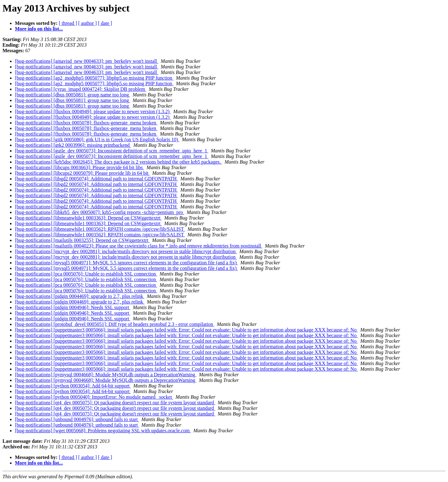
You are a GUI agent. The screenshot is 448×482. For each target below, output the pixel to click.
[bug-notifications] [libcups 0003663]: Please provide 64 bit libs (79, 167)
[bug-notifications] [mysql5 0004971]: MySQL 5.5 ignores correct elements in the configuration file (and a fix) (126, 263)
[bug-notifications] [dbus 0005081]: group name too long (72, 95)
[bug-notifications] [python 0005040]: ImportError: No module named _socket (94, 397)
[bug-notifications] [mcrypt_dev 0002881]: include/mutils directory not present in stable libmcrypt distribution (126, 251)
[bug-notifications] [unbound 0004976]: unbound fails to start (77, 419)
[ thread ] (68, 23)
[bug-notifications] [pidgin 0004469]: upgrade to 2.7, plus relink (80, 296)
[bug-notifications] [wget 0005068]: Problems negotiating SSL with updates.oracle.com (103, 431)
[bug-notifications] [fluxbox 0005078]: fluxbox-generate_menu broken (86, 123)
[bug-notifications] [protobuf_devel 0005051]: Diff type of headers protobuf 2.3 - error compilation (115, 324)
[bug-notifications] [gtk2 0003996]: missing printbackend (73, 145)
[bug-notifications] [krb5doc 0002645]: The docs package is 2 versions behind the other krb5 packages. (119, 162)
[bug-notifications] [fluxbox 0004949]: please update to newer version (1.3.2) (93, 111)
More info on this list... (39, 29)
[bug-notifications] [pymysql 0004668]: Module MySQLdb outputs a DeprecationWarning (106, 375)
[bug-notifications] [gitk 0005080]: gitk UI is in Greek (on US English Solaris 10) (97, 139)
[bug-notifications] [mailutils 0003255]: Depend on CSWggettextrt (82, 240)
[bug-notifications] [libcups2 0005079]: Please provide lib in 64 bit (82, 173)
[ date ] (105, 23)
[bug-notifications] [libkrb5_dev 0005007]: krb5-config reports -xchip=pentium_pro (100, 212)
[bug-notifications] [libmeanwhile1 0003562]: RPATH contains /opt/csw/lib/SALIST (100, 229)
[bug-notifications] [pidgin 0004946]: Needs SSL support (73, 307)
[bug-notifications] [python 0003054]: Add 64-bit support (73, 386)
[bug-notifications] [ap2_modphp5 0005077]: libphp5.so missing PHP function (94, 78)
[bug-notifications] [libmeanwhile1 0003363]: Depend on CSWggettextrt (88, 218)
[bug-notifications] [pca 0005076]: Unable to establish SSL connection (86, 274)
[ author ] (88, 23)
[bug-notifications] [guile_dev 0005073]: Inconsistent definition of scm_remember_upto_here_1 (112, 151)
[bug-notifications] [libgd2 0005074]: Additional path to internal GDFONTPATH (96, 179)
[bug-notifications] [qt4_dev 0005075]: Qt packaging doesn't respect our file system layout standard (115, 403)
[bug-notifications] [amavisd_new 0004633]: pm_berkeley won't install (87, 61)
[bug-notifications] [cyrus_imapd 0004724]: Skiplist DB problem (81, 89)
